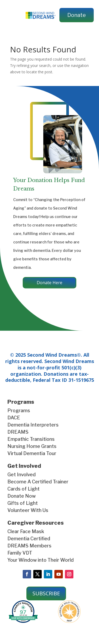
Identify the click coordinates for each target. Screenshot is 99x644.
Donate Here (49, 283)
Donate (77, 15)
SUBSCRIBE (46, 593)
